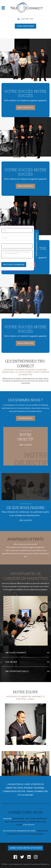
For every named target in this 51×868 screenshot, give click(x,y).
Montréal (14, 822)
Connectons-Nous (26, 812)
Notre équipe (25, 692)
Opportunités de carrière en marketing (25, 576)
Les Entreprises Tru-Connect (19, 864)
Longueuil (32, 822)
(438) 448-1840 (27, 19)
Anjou (7, 822)
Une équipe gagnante (16, 653)
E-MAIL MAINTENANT (26, 26)
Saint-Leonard (31, 819)
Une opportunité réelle (17, 671)
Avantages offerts (25, 539)
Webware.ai (45, 864)
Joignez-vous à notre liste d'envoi (26, 848)
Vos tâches (11, 662)
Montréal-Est (42, 819)
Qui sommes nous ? (25, 400)
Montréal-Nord (18, 819)
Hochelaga (22, 822)
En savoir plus (25, 418)
